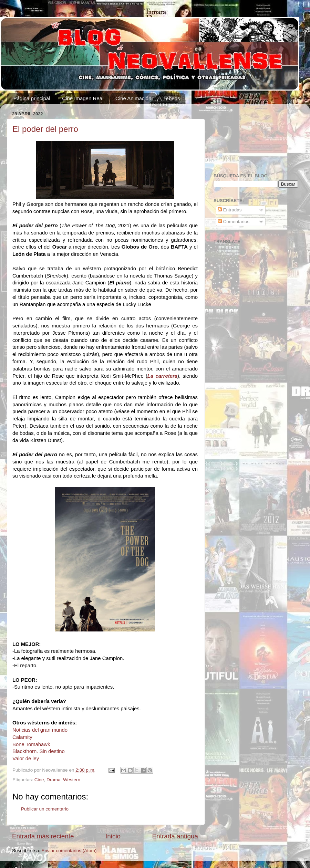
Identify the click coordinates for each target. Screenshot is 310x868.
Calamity (22, 737)
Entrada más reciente (43, 836)
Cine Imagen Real (83, 98)
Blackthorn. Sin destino (39, 751)
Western (72, 780)
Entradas (230, 210)
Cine (39, 780)
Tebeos (172, 98)
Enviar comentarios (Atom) (69, 851)
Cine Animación (133, 98)
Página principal (32, 98)
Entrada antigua (175, 836)
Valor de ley (26, 759)
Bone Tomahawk (31, 744)
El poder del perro (45, 129)
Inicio (113, 836)
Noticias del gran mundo (40, 730)
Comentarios (234, 222)
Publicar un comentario (45, 809)
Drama (54, 780)
